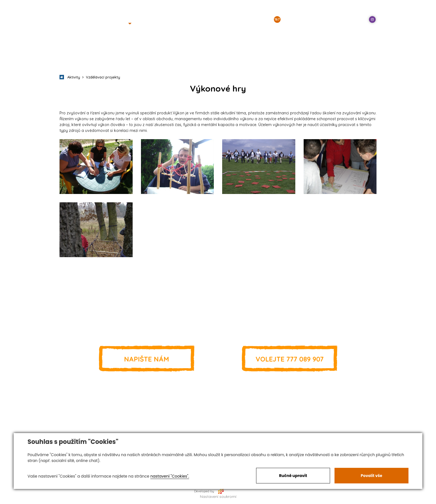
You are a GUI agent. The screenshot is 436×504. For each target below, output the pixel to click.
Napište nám (147, 359)
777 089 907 (289, 359)
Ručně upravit (293, 476)
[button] (123, 24)
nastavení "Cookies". (170, 476)
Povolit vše (371, 476)
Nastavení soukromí (218, 496)
